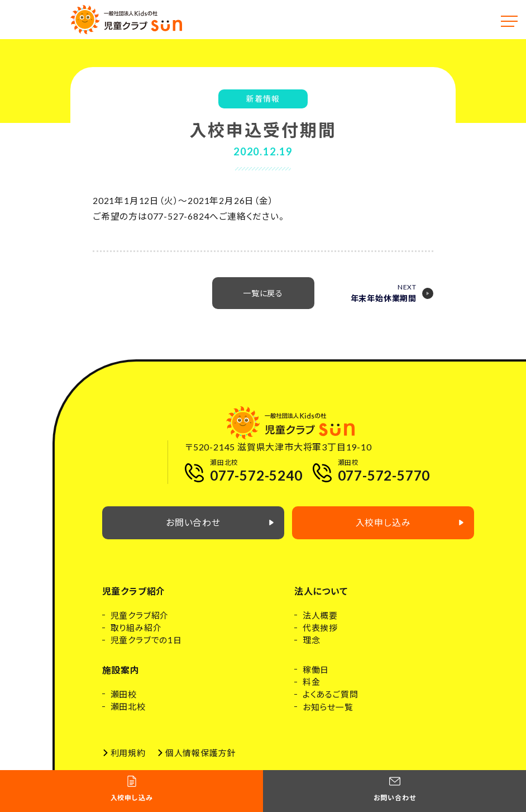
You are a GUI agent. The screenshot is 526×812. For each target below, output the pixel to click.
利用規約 (128, 761)
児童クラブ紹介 (134, 599)
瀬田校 (124, 702)
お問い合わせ (222, 531)
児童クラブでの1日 (146, 648)
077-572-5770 (384, 479)
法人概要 (320, 623)
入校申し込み (414, 531)
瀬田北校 (128, 715)
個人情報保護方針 (200, 761)
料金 (312, 690)
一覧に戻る (263, 301)
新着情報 (263, 99)
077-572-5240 (256, 479)
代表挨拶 (320, 635)
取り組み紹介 (136, 635)
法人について (321, 599)
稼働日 (316, 677)
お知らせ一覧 (328, 715)
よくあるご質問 (331, 702)
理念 (312, 648)
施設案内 (121, 678)
